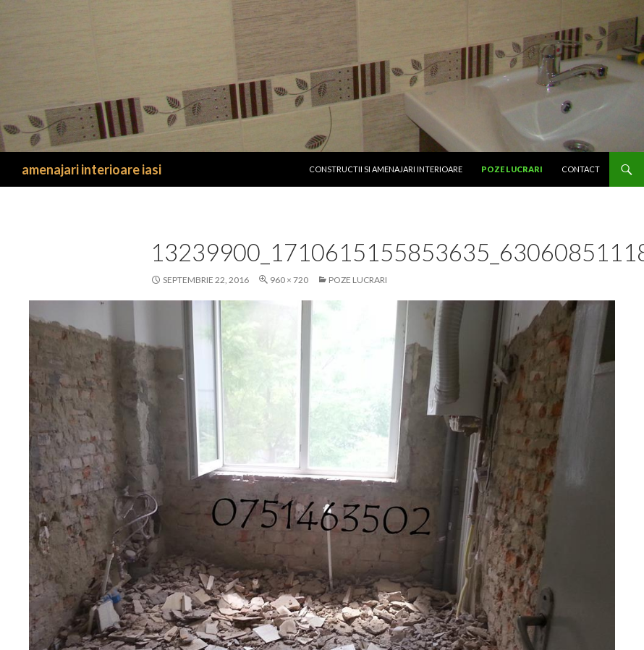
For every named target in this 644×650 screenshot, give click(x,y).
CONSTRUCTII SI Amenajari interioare (386, 169)
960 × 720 (289, 280)
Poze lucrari (512, 169)
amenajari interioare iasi (92, 169)
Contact (581, 169)
